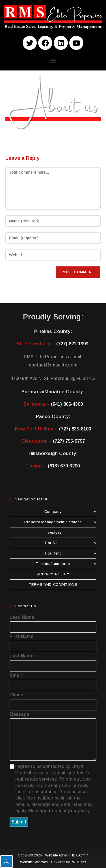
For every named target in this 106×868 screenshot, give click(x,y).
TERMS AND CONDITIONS (53, 585)
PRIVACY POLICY (53, 574)
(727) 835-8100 (75, 429)
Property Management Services (60, 522)
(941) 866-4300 (67, 404)
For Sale (71, 543)
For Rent (71, 553)
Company (70, 512)
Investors (53, 532)
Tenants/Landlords (66, 564)
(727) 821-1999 (72, 344)
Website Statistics (34, 862)
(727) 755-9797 (69, 441)
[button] (53, 60)
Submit (19, 822)
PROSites (78, 862)
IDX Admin (80, 855)
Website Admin (57, 855)
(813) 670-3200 (64, 466)
